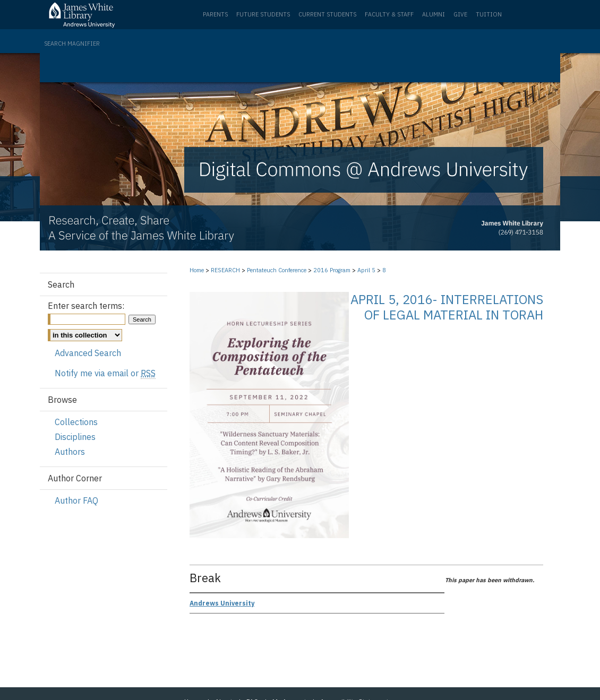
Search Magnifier (72, 44)
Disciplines (75, 437)
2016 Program (333, 270)
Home (197, 270)
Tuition (489, 14)
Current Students (327, 14)
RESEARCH (226, 270)
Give (460, 14)
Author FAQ (76, 500)
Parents (215, 14)
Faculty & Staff (389, 14)
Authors (70, 452)
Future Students (263, 14)
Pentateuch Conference (277, 270)
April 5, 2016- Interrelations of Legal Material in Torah (447, 307)
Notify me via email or (105, 373)
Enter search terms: (86, 306)
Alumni (434, 14)
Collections (76, 422)
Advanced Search (88, 353)
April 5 (367, 270)
